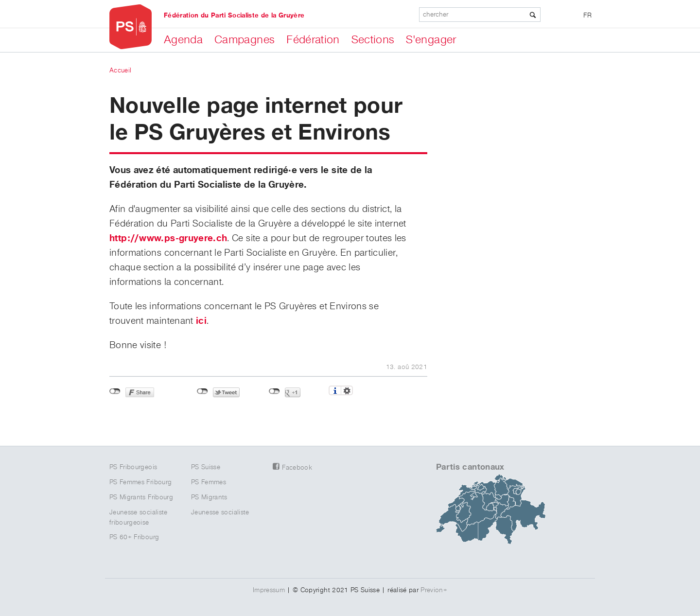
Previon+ (434, 590)
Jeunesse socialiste (220, 512)
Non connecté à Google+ (274, 391)
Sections (373, 40)
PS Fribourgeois (133, 467)
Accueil (120, 70)
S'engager (431, 40)
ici (201, 321)
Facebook (297, 468)
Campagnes (245, 40)
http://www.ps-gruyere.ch (168, 238)
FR (587, 16)
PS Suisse (206, 467)
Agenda (183, 40)
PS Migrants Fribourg (141, 497)
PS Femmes (209, 482)
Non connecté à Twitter (202, 391)
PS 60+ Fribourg (134, 537)
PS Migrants (209, 497)
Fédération (313, 40)
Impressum (269, 590)
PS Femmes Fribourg (140, 482)
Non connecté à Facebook (115, 391)
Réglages (347, 390)
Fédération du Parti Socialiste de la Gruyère (234, 16)
